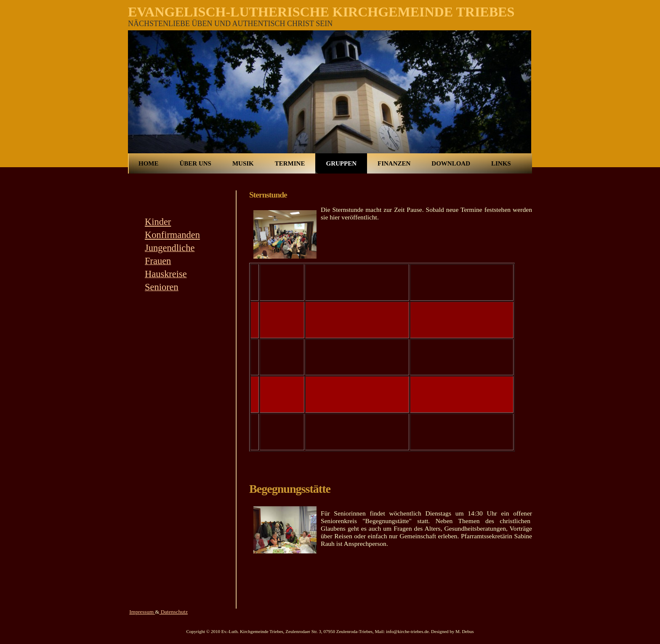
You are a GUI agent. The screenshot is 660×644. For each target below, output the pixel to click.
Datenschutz (173, 612)
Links (501, 163)
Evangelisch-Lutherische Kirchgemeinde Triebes (321, 12)
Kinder (158, 222)
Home (149, 163)
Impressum (142, 612)
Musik (243, 163)
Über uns (196, 163)
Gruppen (341, 163)
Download (451, 163)
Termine (290, 163)
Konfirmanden (172, 235)
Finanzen (394, 163)
